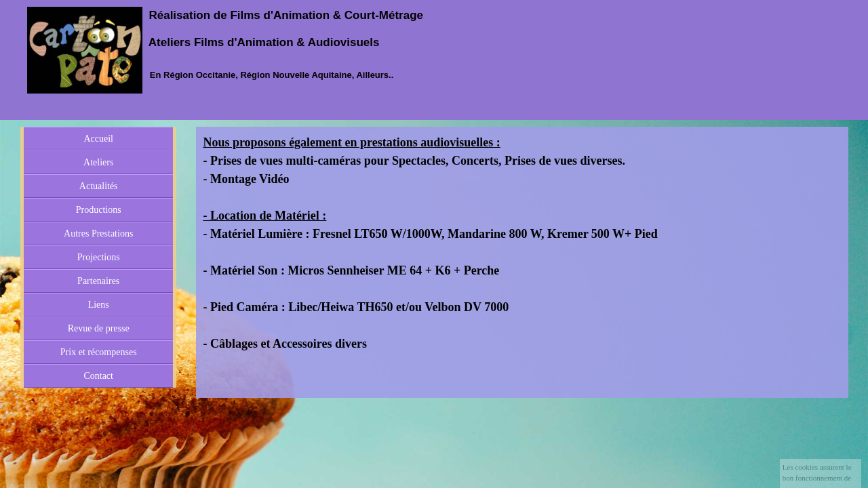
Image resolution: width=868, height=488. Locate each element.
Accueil (98, 139)
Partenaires (98, 281)
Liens (99, 305)
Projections (99, 257)
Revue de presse (99, 328)
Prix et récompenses (99, 352)
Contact (98, 376)
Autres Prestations (98, 233)
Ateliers (98, 162)
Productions (99, 210)
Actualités (99, 186)
